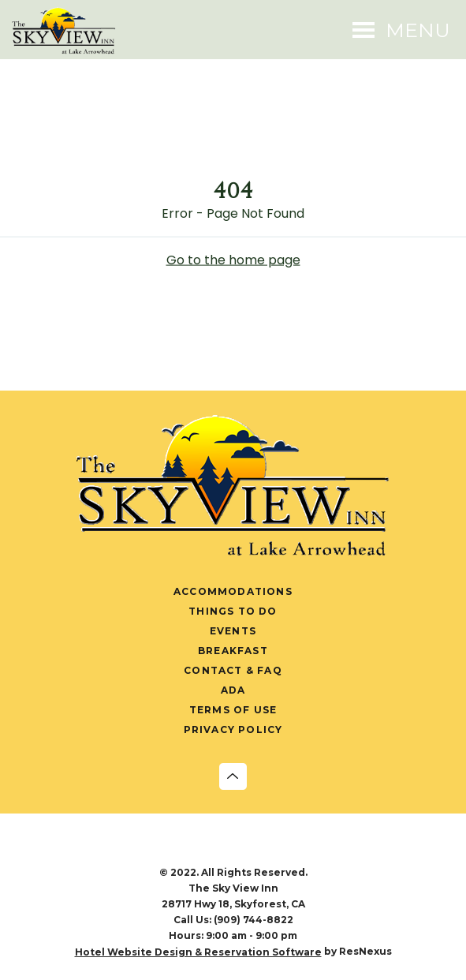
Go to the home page (233, 259)
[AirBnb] (314, 849)
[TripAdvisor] (281, 849)
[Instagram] (185, 849)
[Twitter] (217, 849)
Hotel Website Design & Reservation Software (198, 952)
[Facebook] (152, 849)
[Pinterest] (249, 849)
